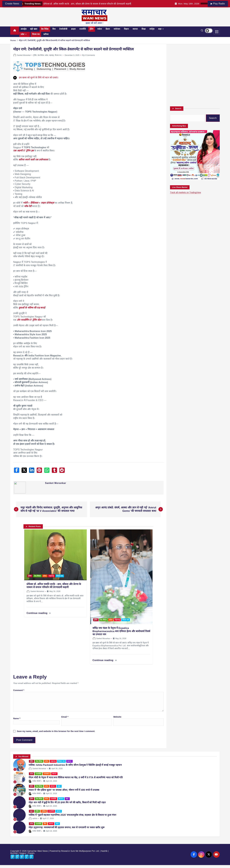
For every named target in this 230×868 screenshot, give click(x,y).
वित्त (54, 29)
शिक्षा (144, 29)
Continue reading (39, 613)
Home (13, 40)
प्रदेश (23, 34)
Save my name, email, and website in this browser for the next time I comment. (56, 731)
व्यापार (135, 29)
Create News (12, 4)
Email (65, 717)
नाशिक (44, 811)
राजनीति (83, 29)
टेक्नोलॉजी (63, 29)
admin (34, 818)
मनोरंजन (117, 29)
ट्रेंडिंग (92, 29)
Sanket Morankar (22, 55)
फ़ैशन (108, 29)
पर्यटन (100, 29)
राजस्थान (47, 774)
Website (117, 717)
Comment (19, 690)
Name (17, 718)
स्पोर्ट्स (152, 29)
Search (178, 109)
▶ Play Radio (218, 4)
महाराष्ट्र (51, 55)
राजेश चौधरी (35, 781)
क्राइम (73, 29)
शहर (160, 29)
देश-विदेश (45, 29)
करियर (46, 34)
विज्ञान (126, 29)
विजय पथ (36, 34)
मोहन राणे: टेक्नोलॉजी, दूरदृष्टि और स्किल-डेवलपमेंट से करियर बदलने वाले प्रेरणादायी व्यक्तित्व (54, 40)
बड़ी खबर (34, 29)
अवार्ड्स (23, 29)
